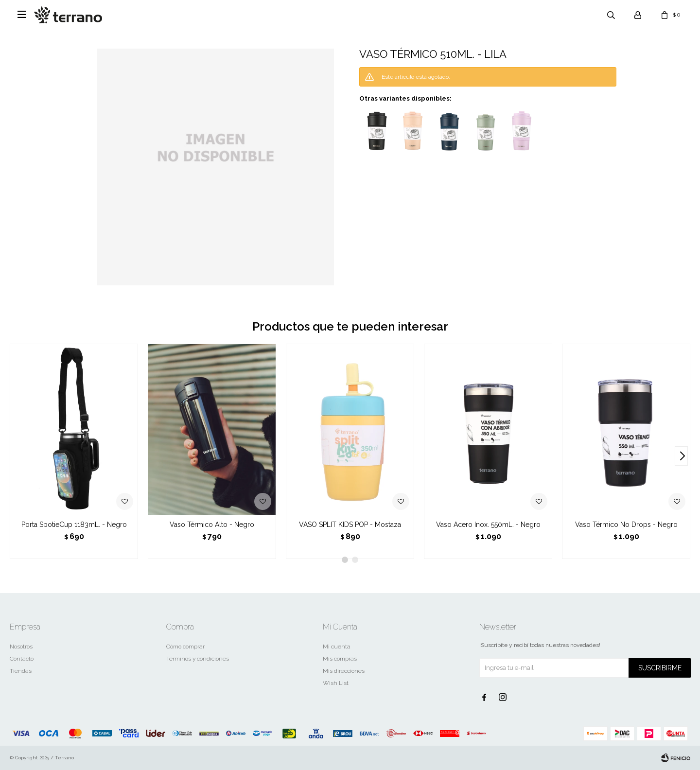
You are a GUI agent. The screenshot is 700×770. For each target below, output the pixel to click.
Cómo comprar (185, 647)
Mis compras (340, 659)
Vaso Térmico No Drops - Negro (626, 525)
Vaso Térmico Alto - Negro (212, 525)
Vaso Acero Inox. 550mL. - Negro (488, 525)
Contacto (22, 659)
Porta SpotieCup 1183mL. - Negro (74, 525)
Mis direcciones (344, 671)
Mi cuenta (337, 647)
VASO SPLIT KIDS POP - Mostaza (350, 525)
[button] (681, 456)
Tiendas (21, 671)
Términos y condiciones (198, 659)
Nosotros (21, 647)
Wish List (336, 683)
